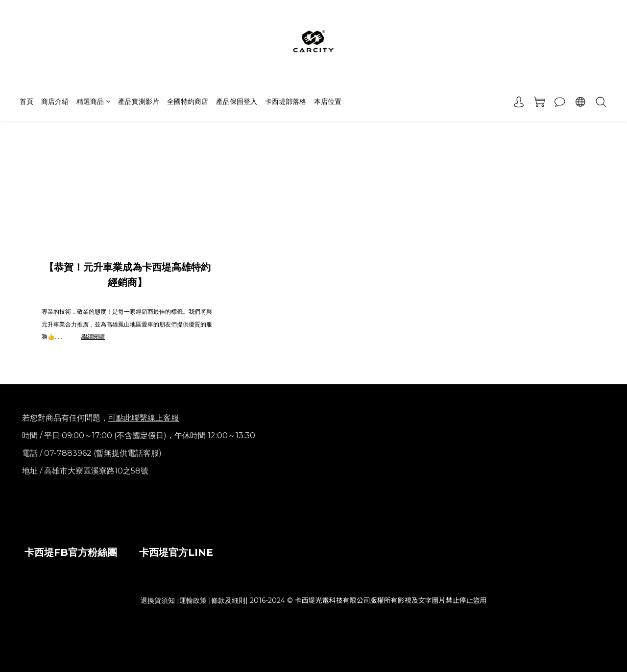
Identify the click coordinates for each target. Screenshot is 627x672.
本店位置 (328, 101)
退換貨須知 (158, 600)
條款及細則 (228, 600)
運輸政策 (193, 600)
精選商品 (93, 101)
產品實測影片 (139, 101)
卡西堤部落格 (286, 101)
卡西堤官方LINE (176, 552)
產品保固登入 (237, 101)
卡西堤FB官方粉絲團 (71, 552)
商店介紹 (55, 101)
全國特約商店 (188, 101)
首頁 (26, 101)
